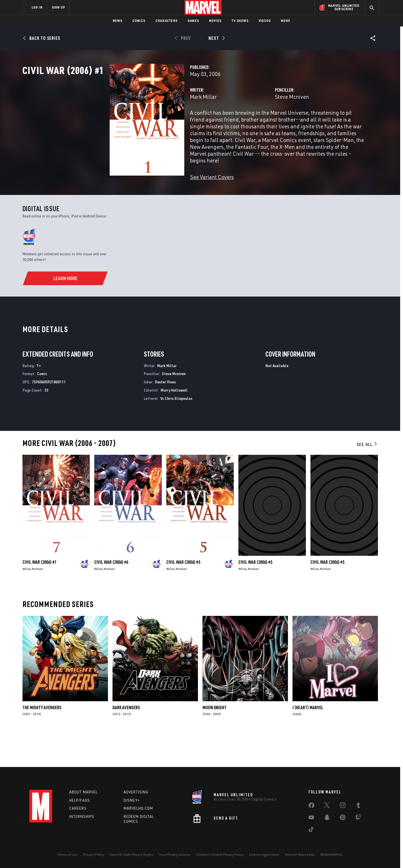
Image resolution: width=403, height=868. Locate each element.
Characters (166, 21)
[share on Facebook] (311, 807)
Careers (78, 809)
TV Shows (240, 21)
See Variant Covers (151, 188)
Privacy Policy (94, 854)
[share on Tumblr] (358, 806)
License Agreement (264, 854)
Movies (215, 21)
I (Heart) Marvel (308, 740)
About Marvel (83, 792)
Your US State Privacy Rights (131, 854)
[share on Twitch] (358, 818)
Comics (139, 21)
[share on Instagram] (343, 806)
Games (193, 21)
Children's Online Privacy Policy (220, 854)
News (117, 21)
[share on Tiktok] (311, 830)
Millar (26, 601)
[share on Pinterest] (343, 818)
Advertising (136, 792)
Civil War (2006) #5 (183, 595)
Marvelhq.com (138, 809)
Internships (82, 817)
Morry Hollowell (174, 422)
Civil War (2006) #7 (39, 595)
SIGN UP (58, 7)
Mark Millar (142, 122)
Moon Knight (214, 740)
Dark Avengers (126, 740)
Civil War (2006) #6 (111, 595)
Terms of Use (67, 854)
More (286, 21)
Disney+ (132, 800)
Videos (265, 21)
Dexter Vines (165, 414)
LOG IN (37, 7)
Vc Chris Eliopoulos (176, 431)
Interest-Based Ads (300, 854)
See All (367, 477)
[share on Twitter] (327, 806)
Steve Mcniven (261, 122)
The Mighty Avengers (42, 740)
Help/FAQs (80, 800)
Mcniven (37, 601)
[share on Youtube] (311, 818)
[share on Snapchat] (327, 818)
